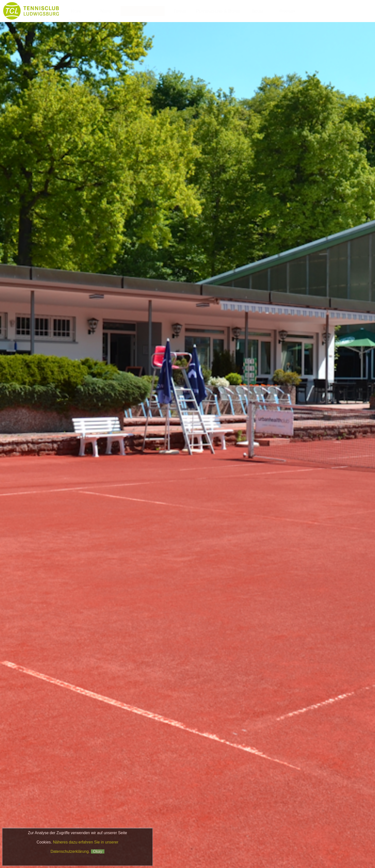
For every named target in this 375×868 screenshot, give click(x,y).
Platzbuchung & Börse (219, 11)
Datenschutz (295, 847)
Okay (98, 851)
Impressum (269, 847)
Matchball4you (284, 854)
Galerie (76, 21)
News (106, 11)
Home (76, 11)
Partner (287, 11)
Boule (258, 11)
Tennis (180, 11)
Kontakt (106, 21)
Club (143, 11)
